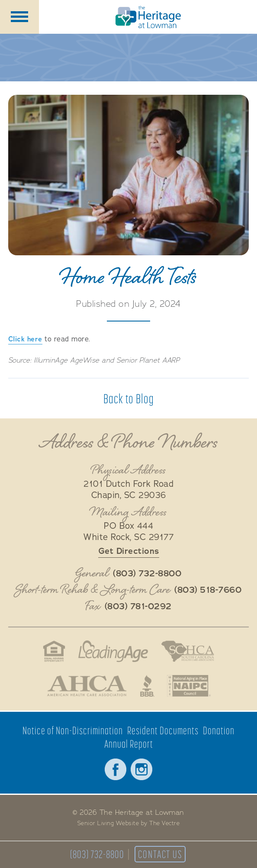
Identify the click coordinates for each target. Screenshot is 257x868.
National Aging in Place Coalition (189, 686)
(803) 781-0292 (138, 607)
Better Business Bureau (147, 686)
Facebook (116, 769)
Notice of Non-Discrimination (73, 731)
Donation (219, 731)
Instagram (141, 769)
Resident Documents (163, 731)
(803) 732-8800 (97, 854)
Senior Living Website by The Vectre (129, 823)
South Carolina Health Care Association (188, 651)
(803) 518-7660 (208, 590)
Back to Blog (129, 399)
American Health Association (87, 686)
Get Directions (129, 551)
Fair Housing (54, 651)
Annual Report (129, 744)
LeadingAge (113, 651)
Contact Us (160, 854)
